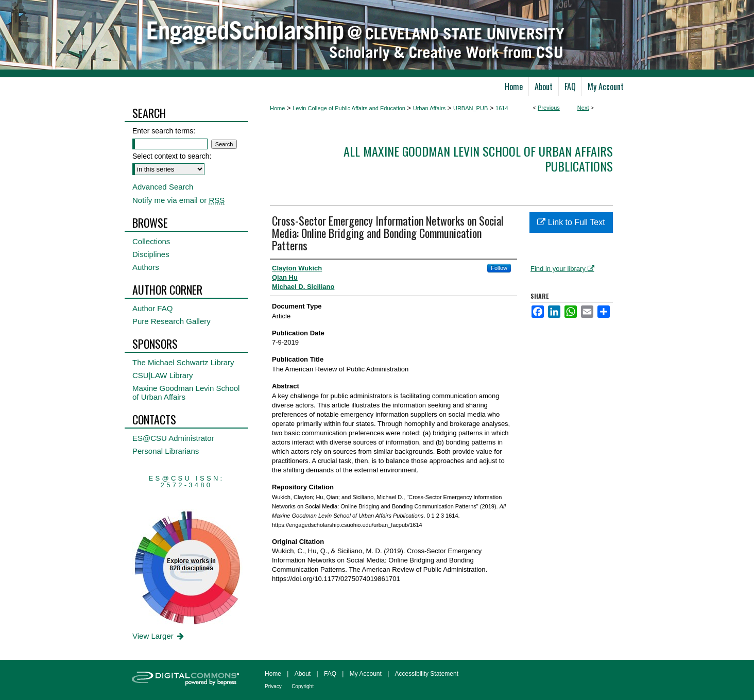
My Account (366, 674)
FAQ (330, 674)
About (303, 674)
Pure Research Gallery (172, 321)
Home (277, 108)
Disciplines (151, 254)
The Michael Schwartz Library (183, 362)
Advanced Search (163, 187)
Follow (499, 268)
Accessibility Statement (427, 674)
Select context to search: (172, 156)
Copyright (303, 686)
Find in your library (562, 269)
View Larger (159, 636)
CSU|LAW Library (163, 375)
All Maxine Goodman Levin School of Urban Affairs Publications (478, 158)
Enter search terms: (164, 131)
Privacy (273, 686)
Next (583, 108)
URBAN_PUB (470, 108)
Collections (151, 241)
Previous (549, 108)
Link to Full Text (571, 222)
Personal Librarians (166, 451)
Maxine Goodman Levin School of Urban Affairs (186, 392)
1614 (502, 108)
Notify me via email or (178, 200)
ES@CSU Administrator (173, 438)
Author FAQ (152, 308)
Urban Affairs (429, 108)
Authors (146, 267)
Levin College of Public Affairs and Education (349, 108)
